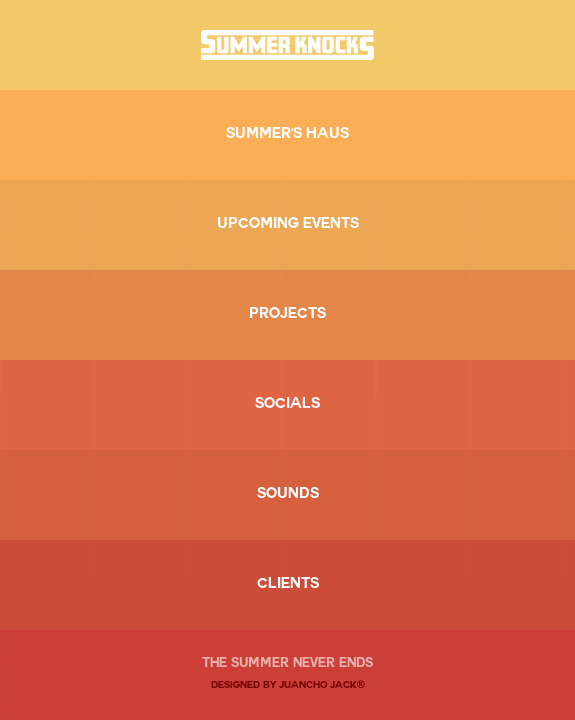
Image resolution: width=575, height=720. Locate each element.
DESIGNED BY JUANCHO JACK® (288, 686)
